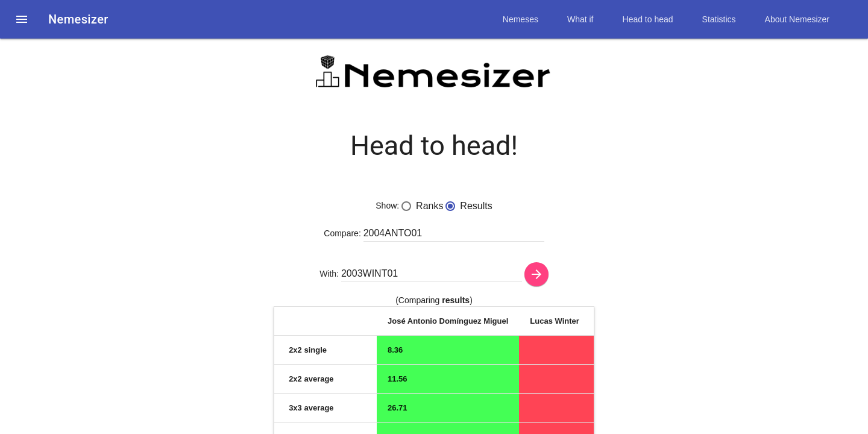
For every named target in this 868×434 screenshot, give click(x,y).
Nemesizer (78, 19)
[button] (22, 19)
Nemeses (520, 19)
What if (580, 19)
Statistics (719, 19)
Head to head (648, 19)
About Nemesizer (797, 19)
